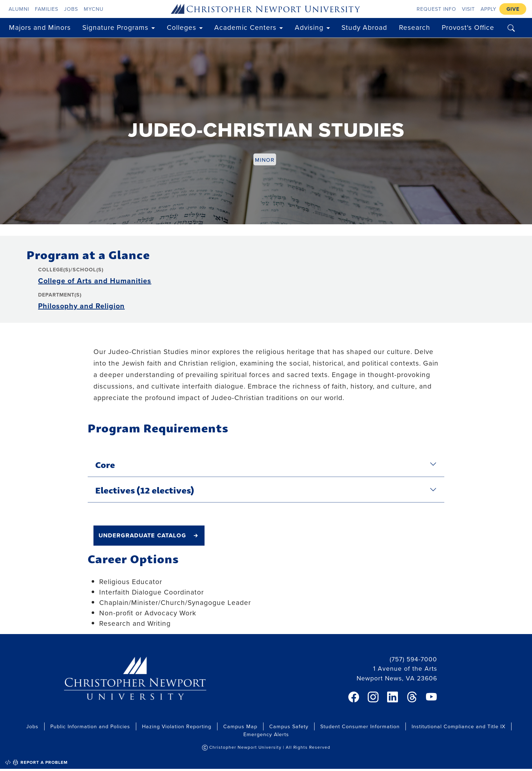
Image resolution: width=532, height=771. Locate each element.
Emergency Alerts (266, 734)
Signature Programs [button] (115, 27)
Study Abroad (364, 27)
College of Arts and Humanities (95, 281)
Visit (468, 9)
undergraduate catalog (142, 535)
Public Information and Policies (90, 726)
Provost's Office (468, 27)
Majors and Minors (40, 27)
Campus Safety (289, 726)
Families (47, 9)
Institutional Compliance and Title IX (458, 726)
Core (105, 464)
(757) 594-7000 (413, 659)
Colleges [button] (182, 27)
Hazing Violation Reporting (177, 726)
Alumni (19, 9)
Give (513, 9)
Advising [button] (309, 27)
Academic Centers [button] (245, 27)
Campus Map (240, 726)
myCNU (94, 9)
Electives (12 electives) (145, 490)
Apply (489, 9)
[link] (354, 697)
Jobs (71, 9)
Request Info (436, 9)
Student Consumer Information (360, 726)
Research (415, 27)
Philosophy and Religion (81, 306)
